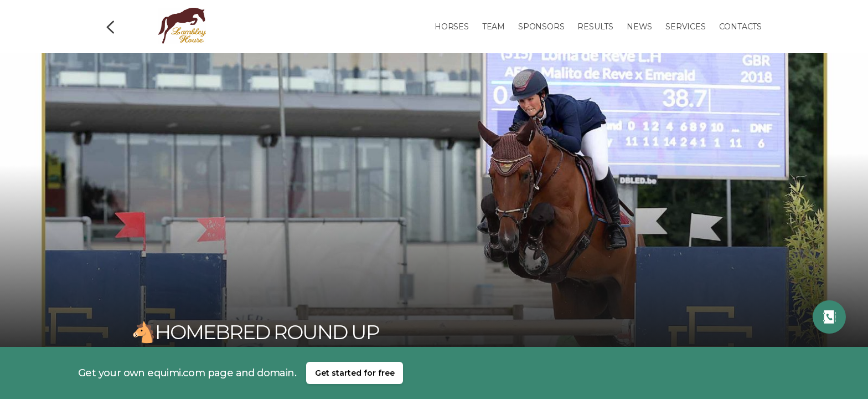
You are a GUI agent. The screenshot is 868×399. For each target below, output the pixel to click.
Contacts (740, 27)
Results (595, 27)
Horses (452, 27)
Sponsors (541, 27)
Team (494, 27)
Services (685, 27)
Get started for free (355, 373)
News (639, 27)
